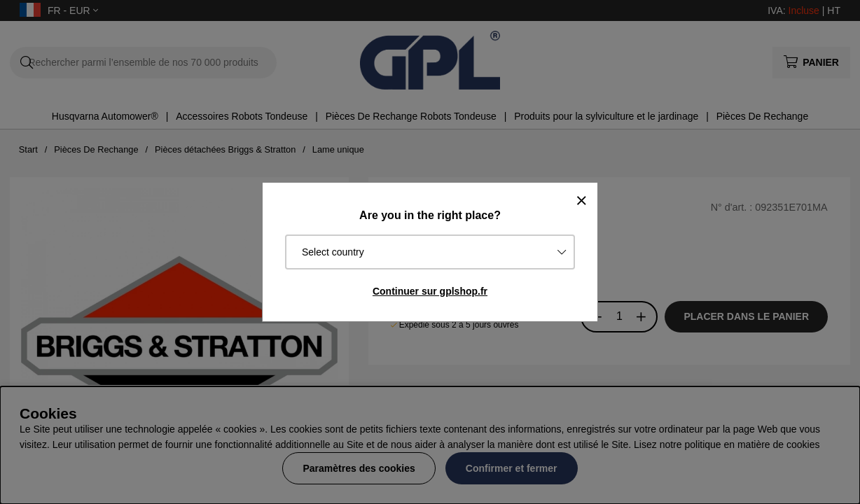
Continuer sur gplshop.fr (430, 291)
